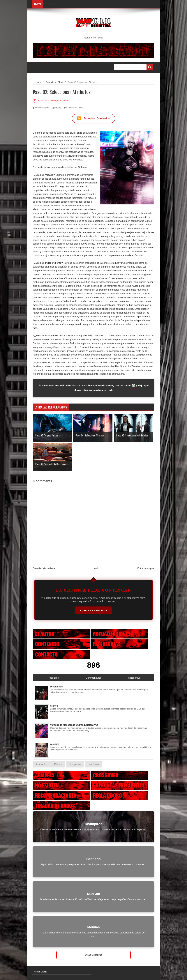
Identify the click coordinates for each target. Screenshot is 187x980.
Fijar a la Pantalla (93, 610)
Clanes (54, 706)
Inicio (96, 568)
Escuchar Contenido (93, 118)
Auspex (54, 744)
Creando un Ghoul (75, 108)
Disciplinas (56, 687)
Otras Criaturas (94, 955)
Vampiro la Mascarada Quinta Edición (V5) (74, 725)
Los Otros (93, 764)
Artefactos (42, 764)
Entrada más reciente (44, 568)
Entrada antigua (146, 568)
